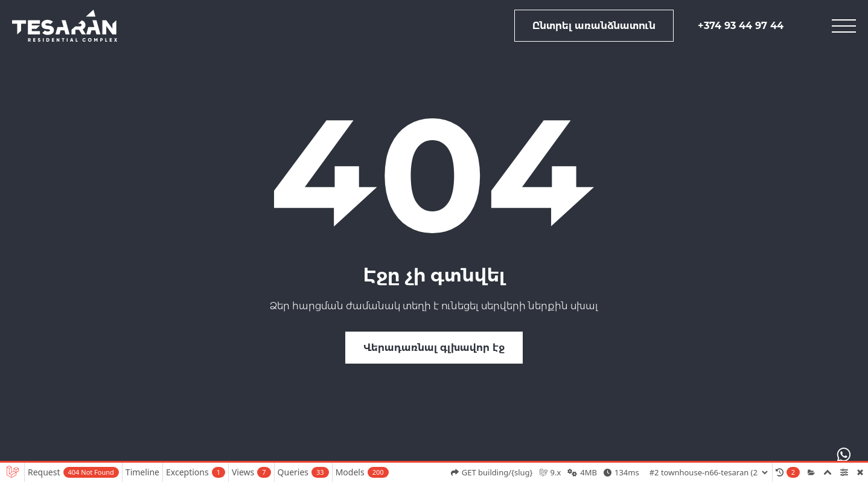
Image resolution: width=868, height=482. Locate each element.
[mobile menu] (844, 26)
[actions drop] (844, 455)
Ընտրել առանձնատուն (594, 26)
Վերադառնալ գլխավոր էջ (434, 348)
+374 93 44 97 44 (741, 26)
